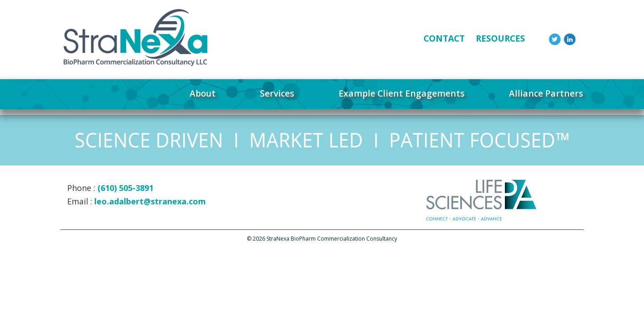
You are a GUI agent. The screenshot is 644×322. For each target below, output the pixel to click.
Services (277, 93)
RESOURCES (500, 38)
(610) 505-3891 (125, 188)
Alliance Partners (546, 93)
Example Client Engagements (402, 93)
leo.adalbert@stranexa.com (150, 201)
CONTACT (444, 38)
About (203, 93)
